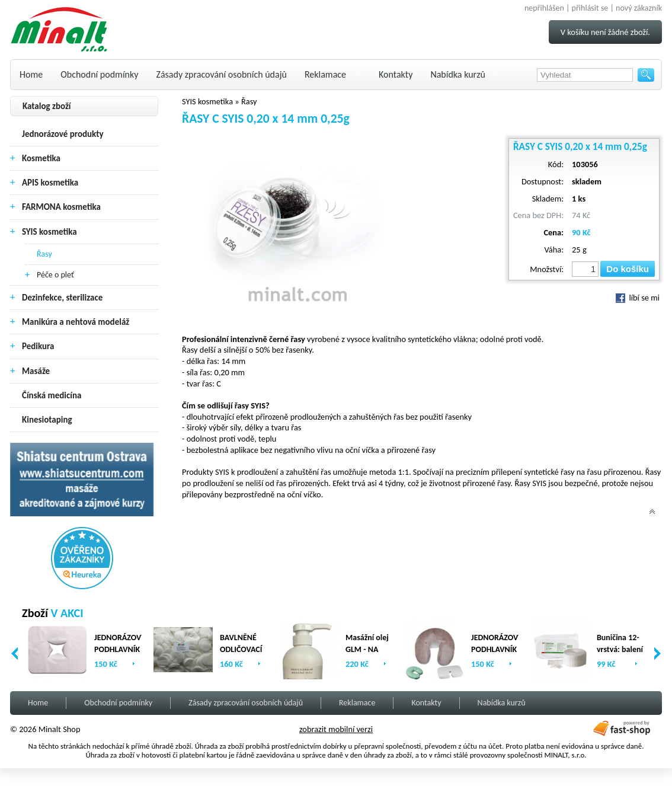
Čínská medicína (52, 395)
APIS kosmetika (50, 183)
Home (31, 74)
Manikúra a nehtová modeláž (76, 322)
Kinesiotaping (47, 420)
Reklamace (325, 74)
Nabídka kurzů (458, 74)
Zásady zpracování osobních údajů (222, 74)
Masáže (36, 371)
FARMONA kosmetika (61, 207)
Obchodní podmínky (99, 74)
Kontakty (396, 74)
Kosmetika (41, 158)
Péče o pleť (55, 275)
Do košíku (628, 269)
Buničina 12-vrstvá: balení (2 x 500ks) (620, 649)
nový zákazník (639, 8)
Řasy (44, 254)
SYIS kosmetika (49, 232)
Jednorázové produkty (63, 134)
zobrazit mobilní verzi (336, 729)
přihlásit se (590, 8)
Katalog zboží (47, 106)
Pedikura (38, 346)
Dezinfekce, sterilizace (62, 298)
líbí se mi (638, 298)
